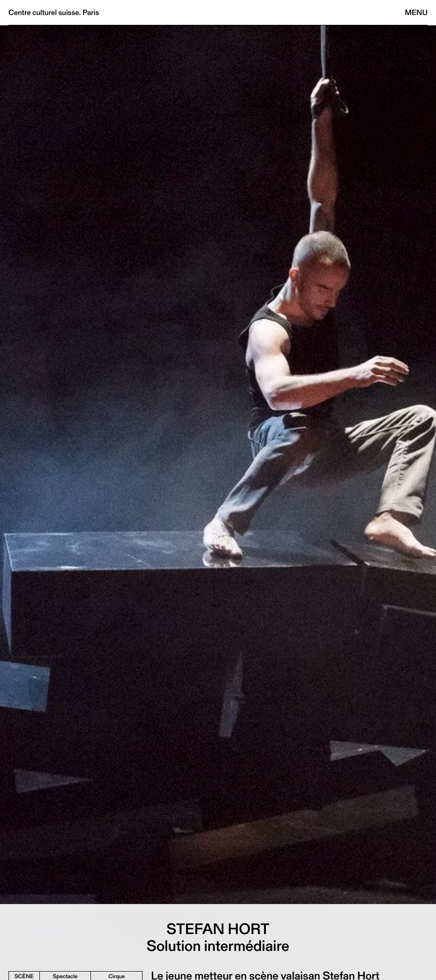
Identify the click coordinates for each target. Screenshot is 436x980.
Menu (416, 12)
